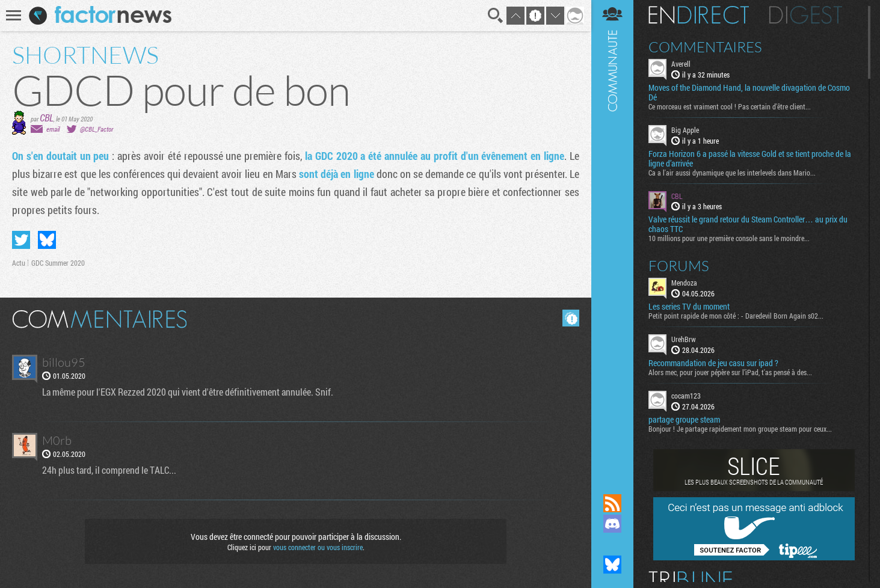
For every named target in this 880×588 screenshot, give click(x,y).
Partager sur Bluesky (47, 240)
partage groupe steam (684, 420)
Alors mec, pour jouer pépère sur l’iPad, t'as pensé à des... (730, 372)
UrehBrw (684, 339)
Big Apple (685, 130)
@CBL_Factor (97, 129)
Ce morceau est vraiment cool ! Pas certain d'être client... (730, 106)
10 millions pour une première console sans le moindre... (729, 238)
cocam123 (686, 396)
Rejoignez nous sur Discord (612, 524)
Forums (679, 266)
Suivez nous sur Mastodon (612, 544)
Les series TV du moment (689, 307)
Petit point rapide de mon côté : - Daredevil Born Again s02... (736, 316)
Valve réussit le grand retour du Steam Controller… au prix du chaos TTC (748, 224)
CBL (47, 118)
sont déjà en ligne (337, 174)
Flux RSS (612, 503)
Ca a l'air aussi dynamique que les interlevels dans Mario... (732, 173)
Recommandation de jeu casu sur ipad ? (713, 363)
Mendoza (684, 283)
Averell (681, 64)
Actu (19, 263)
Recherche (496, 16)
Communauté (612, 235)
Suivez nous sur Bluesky (612, 565)
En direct (699, 15)
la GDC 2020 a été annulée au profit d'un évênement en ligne (435, 156)
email (53, 129)
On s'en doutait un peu (60, 156)
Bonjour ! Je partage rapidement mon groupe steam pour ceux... (740, 429)
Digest (806, 15)
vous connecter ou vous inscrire (318, 547)
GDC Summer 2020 (58, 263)
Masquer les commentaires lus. (571, 318)
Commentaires (705, 47)
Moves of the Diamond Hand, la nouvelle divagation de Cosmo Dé (749, 93)
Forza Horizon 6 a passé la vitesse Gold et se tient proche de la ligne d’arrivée (750, 159)
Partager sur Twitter (21, 240)
